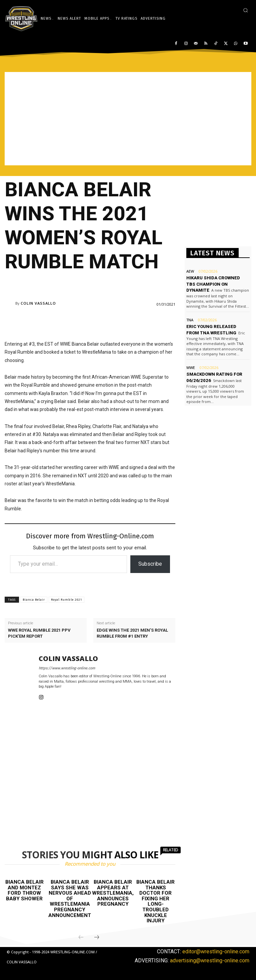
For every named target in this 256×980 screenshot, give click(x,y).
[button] (245, 10)
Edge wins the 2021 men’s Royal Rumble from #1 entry (132, 633)
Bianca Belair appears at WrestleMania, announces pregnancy (113, 893)
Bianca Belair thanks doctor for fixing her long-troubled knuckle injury (155, 901)
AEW (190, 271)
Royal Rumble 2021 (66, 600)
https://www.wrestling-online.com (67, 668)
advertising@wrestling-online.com (210, 960)
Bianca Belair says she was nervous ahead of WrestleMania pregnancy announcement (70, 898)
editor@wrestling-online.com (216, 951)
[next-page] (97, 937)
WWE (191, 367)
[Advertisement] (128, 119)
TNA (190, 320)
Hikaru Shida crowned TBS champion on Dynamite (213, 284)
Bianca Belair (34, 600)
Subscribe (150, 564)
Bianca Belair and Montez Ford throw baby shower (24, 890)
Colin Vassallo (38, 303)
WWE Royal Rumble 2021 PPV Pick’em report (39, 633)
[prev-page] (81, 937)
